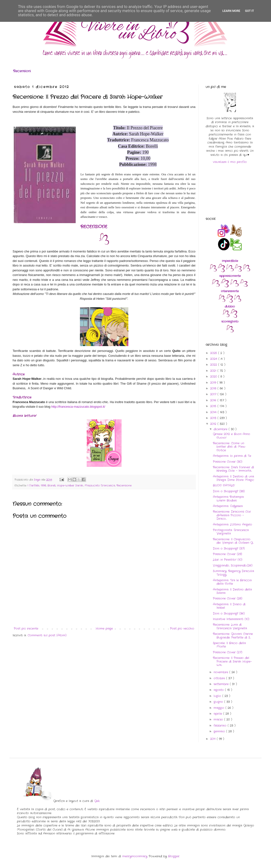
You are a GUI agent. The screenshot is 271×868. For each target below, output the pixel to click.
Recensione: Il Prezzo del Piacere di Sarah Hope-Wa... (232, 661)
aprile (218, 714)
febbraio (221, 726)
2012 (214, 424)
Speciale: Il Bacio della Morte (229, 645)
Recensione (124, 486)
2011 (213, 739)
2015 (214, 406)
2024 (214, 359)
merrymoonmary (135, 856)
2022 (214, 365)
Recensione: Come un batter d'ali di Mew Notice (229, 447)
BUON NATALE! (224, 485)
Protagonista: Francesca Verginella (231, 532)
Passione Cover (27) (228, 652)
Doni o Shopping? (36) (229, 613)
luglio (218, 696)
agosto (219, 690)
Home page (104, 629)
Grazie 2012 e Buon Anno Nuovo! (232, 436)
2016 (214, 400)
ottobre (220, 678)
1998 (43, 486)
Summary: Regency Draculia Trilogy (233, 573)
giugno (219, 702)
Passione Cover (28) (228, 598)
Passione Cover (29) (227, 554)
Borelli (51, 486)
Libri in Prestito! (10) (228, 560)
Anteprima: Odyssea (228, 506)
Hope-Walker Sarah (70, 486)
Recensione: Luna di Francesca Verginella (230, 626)
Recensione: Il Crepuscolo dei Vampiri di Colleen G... (233, 541)
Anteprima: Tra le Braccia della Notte (232, 582)
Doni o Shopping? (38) (229, 491)
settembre (222, 684)
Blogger (174, 856)
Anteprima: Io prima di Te (232, 456)
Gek (97, 801)
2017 (214, 394)
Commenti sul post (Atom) (47, 635)
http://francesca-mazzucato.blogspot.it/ (78, 407)
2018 (214, 388)
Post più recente (26, 629)
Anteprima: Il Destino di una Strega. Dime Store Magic (233, 478)
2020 (214, 377)
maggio (220, 708)
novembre (221, 672)
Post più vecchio (182, 629)
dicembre (221, 429)
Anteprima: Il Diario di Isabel (229, 606)
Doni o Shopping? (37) (229, 548)
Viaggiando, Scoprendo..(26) (233, 565)
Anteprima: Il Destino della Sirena (232, 591)
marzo (219, 719)
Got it (250, 11)
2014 (214, 412)
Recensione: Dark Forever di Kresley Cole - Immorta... (233, 469)
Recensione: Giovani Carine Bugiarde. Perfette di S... (233, 636)
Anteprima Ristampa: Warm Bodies (228, 499)
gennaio (220, 731)
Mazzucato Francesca (100, 486)
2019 (214, 383)
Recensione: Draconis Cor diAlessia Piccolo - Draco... (232, 515)
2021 (214, 371)
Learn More (231, 11)
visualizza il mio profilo (230, 162)
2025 (214, 353)
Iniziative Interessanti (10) (231, 619)
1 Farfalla (33, 486)
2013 (214, 418)
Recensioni (22, 71)
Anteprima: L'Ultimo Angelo (232, 524)
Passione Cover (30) (228, 462)
